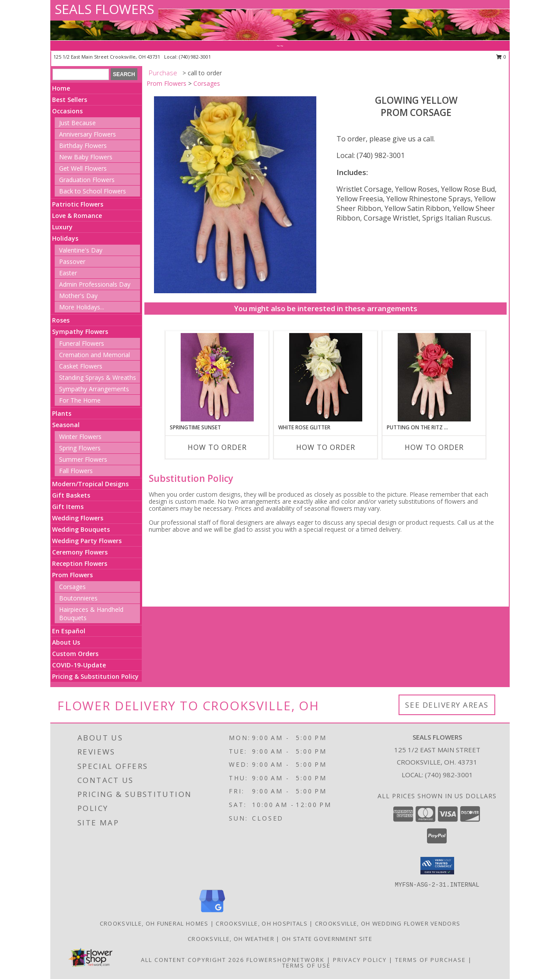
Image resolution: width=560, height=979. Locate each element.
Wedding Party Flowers (87, 541)
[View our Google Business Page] (212, 913)
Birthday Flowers (83, 146)
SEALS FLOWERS (104, 9)
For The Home (80, 400)
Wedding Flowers (78, 518)
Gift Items (68, 507)
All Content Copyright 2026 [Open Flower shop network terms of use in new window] (192, 960)
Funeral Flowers (82, 343)
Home (61, 88)
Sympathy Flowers (80, 332)
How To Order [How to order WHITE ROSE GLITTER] (326, 447)
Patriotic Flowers (78, 204)
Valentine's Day (81, 250)
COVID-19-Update (79, 665)
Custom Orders (75, 654)
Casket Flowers (81, 366)
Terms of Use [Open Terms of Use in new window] (306, 965)
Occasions (67, 111)
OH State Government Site (327, 939)
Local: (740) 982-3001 (371, 155)
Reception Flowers (80, 563)
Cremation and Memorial (94, 355)
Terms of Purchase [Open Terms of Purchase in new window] (430, 960)
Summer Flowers (83, 459)
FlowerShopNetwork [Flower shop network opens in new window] (285, 960)
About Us (66, 642)
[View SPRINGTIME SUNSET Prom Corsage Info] (217, 377)
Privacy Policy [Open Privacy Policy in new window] (360, 960)
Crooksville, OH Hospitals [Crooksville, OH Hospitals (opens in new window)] (262, 923)
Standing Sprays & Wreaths (98, 377)
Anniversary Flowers (87, 134)
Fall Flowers (76, 471)
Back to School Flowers (93, 191)
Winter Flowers (80, 437)
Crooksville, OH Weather (231, 939)
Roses (61, 320)
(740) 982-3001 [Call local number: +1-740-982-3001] (195, 57)
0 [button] (501, 57)
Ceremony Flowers (80, 552)
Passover (72, 261)
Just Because (77, 123)
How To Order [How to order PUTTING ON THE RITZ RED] (434, 447)
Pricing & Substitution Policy (95, 676)
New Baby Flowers (86, 157)
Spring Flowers (80, 448)
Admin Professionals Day (95, 284)
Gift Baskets (71, 495)
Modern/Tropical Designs (90, 484)
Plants (62, 413)
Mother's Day (78, 296)
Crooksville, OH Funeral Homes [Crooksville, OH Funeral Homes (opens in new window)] (154, 923)
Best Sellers (70, 100)
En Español (69, 631)
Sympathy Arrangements (94, 389)
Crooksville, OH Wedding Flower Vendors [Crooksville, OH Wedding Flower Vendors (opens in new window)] (388, 923)
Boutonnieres (78, 598)
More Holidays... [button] (82, 307)
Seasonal (66, 425)
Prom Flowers (72, 575)
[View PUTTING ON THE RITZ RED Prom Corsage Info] (434, 377)
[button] (437, 866)
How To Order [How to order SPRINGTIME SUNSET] (217, 447)
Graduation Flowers (87, 180)
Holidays (65, 238)
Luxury (62, 227)
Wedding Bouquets (81, 529)
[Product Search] (81, 74)
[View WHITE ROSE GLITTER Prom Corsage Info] (326, 377)
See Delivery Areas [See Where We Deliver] (447, 705)
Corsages (72, 587)
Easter (68, 273)
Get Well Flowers (83, 168)
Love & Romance (77, 216)
